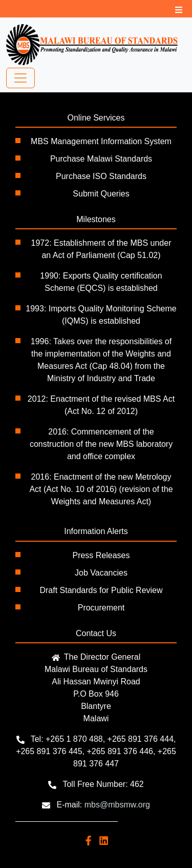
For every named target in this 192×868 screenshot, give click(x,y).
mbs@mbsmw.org (117, 805)
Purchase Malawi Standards (101, 159)
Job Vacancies (101, 573)
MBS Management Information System (101, 141)
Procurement (101, 608)
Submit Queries (101, 194)
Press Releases (101, 555)
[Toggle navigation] (20, 78)
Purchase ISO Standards (101, 176)
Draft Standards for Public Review (101, 590)
